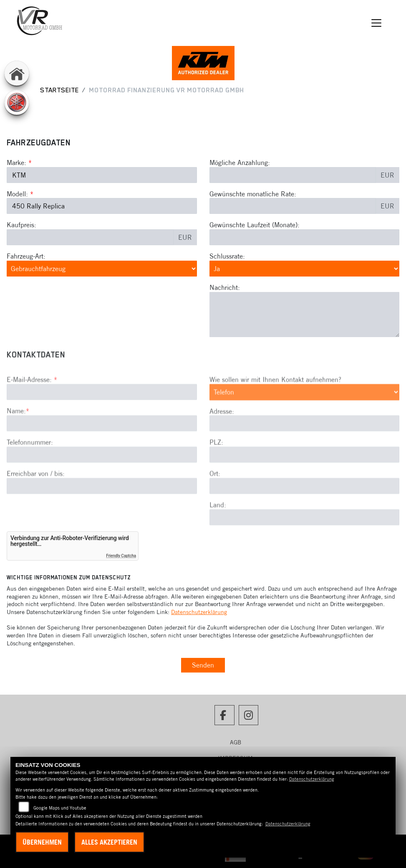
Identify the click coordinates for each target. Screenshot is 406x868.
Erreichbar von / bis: (36, 501)
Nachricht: (225, 287)
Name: (16, 439)
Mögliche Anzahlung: (240, 162)
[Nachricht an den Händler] (305, 315)
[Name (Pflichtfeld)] (102, 452)
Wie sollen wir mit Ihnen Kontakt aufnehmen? (275, 408)
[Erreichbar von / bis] (102, 514)
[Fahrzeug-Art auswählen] (102, 269)
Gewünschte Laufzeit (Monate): (255, 225)
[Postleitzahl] (305, 483)
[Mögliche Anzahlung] (293, 175)
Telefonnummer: (30, 470)
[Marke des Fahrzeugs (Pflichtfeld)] (102, 175)
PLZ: (216, 470)
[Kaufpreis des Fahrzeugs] (90, 237)
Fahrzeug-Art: (26, 256)
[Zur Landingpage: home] (17, 73)
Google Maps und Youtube (60, 808)
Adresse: (222, 439)
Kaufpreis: (21, 225)
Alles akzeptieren (109, 842)
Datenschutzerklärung (199, 612)
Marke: (16, 162)
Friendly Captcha (121, 556)
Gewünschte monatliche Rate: (253, 194)
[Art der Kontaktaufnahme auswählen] (305, 420)
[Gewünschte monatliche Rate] (293, 206)
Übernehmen (42, 842)
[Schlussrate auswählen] (305, 269)
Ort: (215, 502)
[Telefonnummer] (102, 482)
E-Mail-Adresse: (32, 408)
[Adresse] (305, 452)
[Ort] (305, 514)
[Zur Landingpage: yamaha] (17, 102)
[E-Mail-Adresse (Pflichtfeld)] (102, 420)
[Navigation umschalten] (377, 23)
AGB (236, 742)
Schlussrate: (227, 256)
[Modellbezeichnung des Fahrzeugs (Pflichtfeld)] (102, 206)
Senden (203, 665)
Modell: (17, 194)
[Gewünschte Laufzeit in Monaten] (305, 237)
